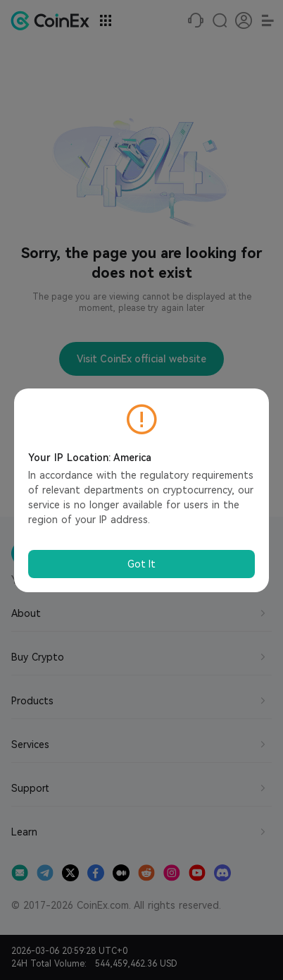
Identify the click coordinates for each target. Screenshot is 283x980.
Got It (141, 564)
